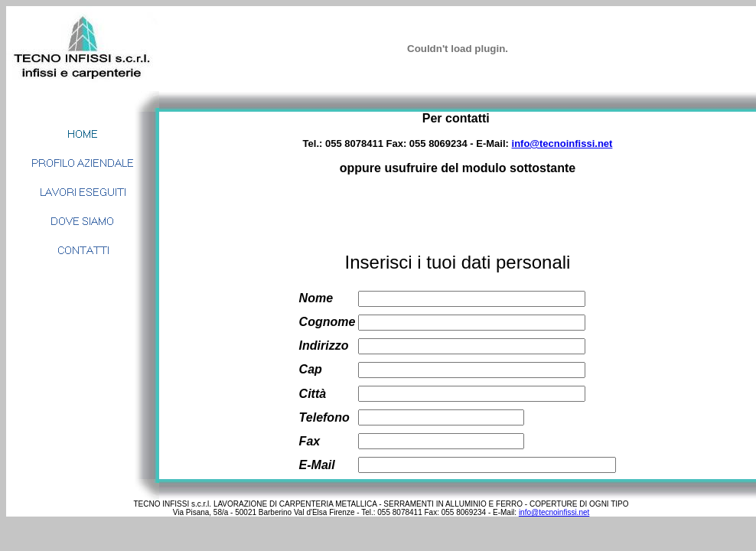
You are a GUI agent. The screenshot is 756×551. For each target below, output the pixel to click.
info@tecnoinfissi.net (562, 143)
